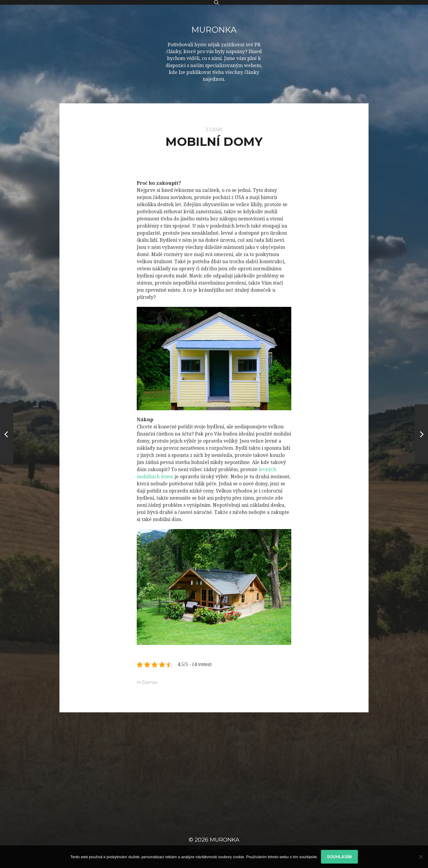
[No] (421, 857)
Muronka (214, 30)
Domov (150, 682)
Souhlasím (339, 857)
